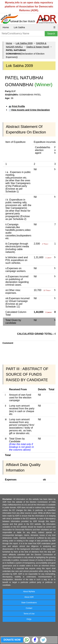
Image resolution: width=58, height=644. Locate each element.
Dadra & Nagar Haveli (38, 47)
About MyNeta (29, 592)
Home (6, 27)
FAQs (29, 619)
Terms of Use (29, 614)
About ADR (29, 597)
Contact (29, 608)
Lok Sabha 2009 (24, 43)
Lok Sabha (19, 27)
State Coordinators (29, 603)
